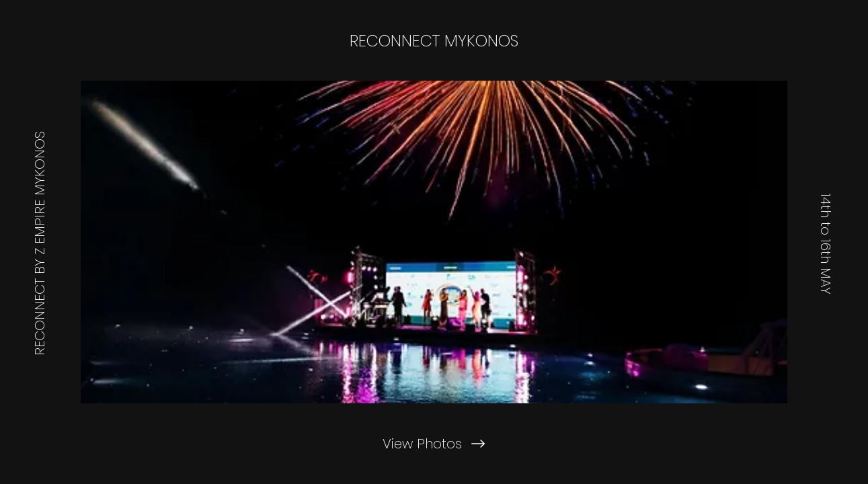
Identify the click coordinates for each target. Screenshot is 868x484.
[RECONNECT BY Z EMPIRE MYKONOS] (40, 242)
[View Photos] (434, 444)
